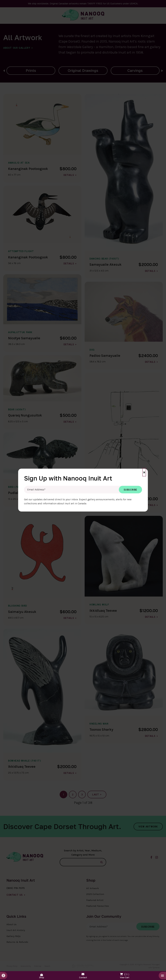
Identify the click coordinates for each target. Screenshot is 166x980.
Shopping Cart (124, 975)
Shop (42, 977)
